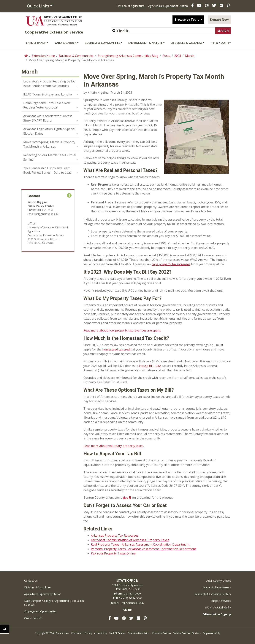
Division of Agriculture (131, 6)
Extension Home (43, 56)
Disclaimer (77, 633)
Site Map (197, 633)
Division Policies (182, 633)
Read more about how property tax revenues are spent (122, 330)
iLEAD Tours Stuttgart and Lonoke (47, 94)
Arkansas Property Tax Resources (115, 535)
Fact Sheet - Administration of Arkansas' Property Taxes (130, 540)
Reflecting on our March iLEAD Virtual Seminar (50, 157)
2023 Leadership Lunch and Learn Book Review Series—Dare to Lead (47, 170)
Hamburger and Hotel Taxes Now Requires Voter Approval (47, 105)
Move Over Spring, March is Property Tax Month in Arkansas (49, 144)
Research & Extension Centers (213, 594)
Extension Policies (162, 633)
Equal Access (62, 633)
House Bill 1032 (150, 366)
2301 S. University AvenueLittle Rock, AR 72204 (128, 587)
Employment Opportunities (40, 611)
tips (126, 498)
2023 (178, 56)
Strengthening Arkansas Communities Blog (128, 56)
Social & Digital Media (218, 607)
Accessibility (100, 633)
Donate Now (219, 20)
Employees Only (212, 633)
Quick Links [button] (38, 6)
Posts (166, 56)
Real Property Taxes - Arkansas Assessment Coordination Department (140, 544)
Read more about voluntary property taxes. (114, 446)
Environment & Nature (145, 43)
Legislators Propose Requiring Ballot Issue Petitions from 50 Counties (49, 84)
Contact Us (31, 581)
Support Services (221, 601)
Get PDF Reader (117, 633)
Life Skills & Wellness (187, 43)
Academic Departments (217, 587)
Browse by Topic (187, 20)
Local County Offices (218, 581)
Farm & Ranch (36, 43)
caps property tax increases (171, 264)
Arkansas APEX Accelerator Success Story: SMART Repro (48, 118)
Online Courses (33, 618)
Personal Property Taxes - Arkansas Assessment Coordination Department (143, 549)
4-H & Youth (220, 43)
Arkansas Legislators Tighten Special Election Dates (49, 131)
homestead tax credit (117, 349)
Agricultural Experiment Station (168, 6)
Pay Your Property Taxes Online (113, 553)
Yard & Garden (66, 43)
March (190, 56)
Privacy (88, 633)
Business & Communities (102, 43)
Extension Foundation (139, 633)
